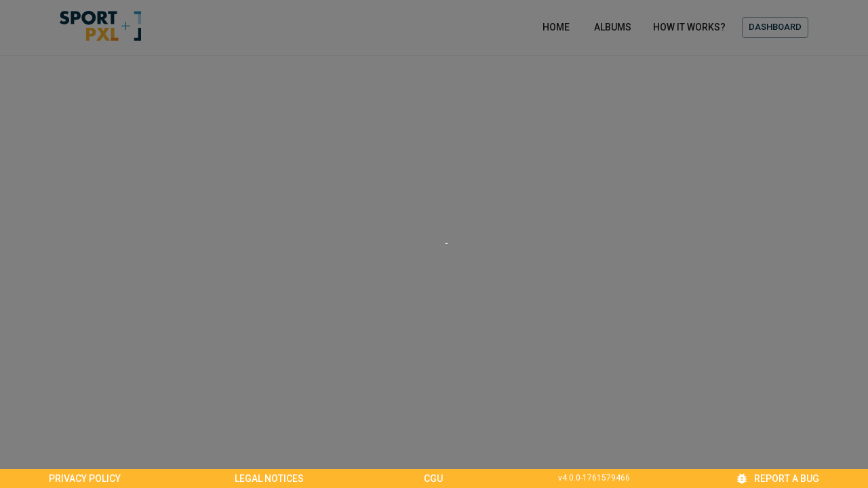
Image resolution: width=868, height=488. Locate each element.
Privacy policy (85, 479)
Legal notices (269, 479)
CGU (433, 479)
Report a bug (778, 479)
